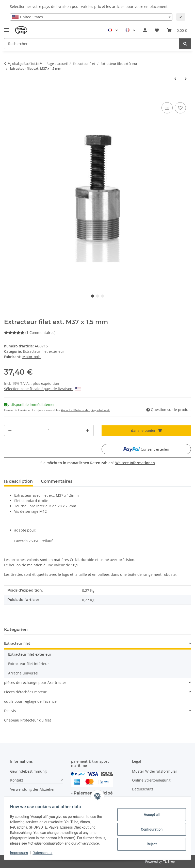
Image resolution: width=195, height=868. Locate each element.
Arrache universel (23, 673)
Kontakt (17, 780)
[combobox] (91, 17)
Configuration (149, 827)
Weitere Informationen (135, 463)
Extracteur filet (17, 643)
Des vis (10, 711)
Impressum (21, 853)
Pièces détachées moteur (25, 692)
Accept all (149, 812)
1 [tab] (92, 296)
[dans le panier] (8, 95)
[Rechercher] (185, 44)
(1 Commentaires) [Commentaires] (30, 333)
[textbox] (91, 17)
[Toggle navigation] (7, 28)
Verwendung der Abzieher (32, 789)
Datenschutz (45, 853)
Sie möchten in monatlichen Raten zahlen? (98, 463)
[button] (145, 30)
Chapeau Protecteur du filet (28, 720)
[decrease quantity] (10, 430)
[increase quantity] (88, 430)
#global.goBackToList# (25, 64)
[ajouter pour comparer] (167, 108)
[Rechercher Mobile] (92, 44)
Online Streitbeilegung (151, 780)
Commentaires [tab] (57, 481)
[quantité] (49, 430)
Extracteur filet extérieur (44, 351)
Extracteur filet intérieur (29, 664)
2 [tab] (97, 296)
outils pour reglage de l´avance (30, 701)
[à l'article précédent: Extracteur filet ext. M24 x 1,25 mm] (175, 79)
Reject (149, 841)
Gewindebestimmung (28, 771)
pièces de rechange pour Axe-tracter (35, 682)
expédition (50, 383)
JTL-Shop (169, 862)
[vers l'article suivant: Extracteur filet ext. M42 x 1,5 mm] (186, 79)
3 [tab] (103, 296)
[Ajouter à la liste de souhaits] (180, 108)
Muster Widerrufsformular (155, 771)
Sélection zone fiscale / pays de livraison (43, 389)
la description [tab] (18, 481)
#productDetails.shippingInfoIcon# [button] (85, 410)
